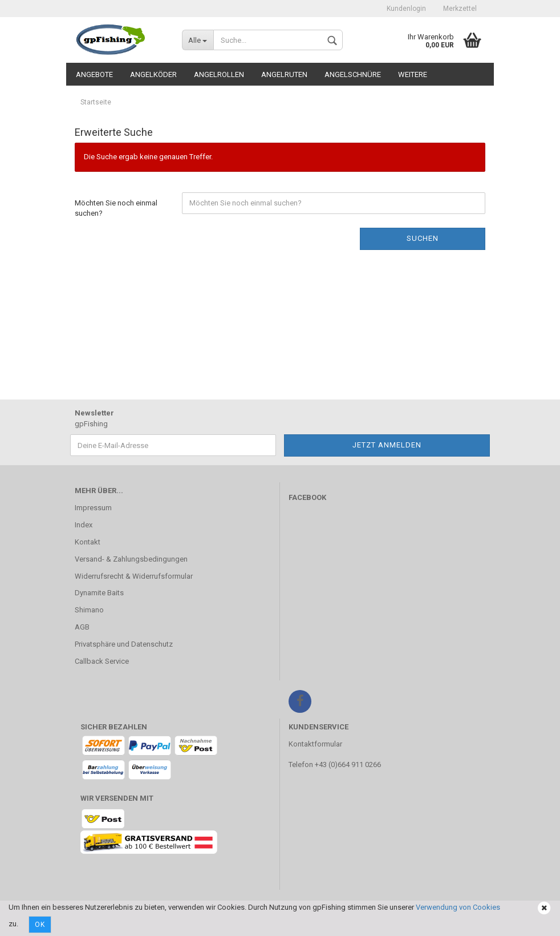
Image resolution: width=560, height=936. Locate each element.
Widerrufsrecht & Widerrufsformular (134, 576)
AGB (82, 627)
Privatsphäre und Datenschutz (124, 644)
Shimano (89, 610)
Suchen (423, 238)
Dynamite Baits (99, 593)
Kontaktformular (315, 744)
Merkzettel (460, 9)
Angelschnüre (353, 74)
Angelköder (153, 74)
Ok (40, 925)
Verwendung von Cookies (458, 907)
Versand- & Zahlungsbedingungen (131, 559)
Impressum (93, 508)
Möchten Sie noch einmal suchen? (116, 208)
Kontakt (88, 542)
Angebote (94, 74)
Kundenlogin (406, 9)
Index (84, 525)
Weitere (413, 74)
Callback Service (102, 661)
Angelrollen (219, 74)
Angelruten (284, 74)
